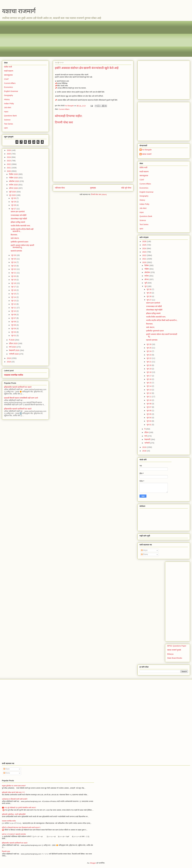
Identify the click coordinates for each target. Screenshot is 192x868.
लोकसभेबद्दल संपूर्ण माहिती (19, 219)
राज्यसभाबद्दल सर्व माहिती (19, 215)
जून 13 (14, 301)
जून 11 (14, 308)
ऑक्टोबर (147, 272)
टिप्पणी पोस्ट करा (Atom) (99, 194)
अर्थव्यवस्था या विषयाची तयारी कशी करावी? (15, 799)
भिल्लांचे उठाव (6, 851)
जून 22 (14, 269)
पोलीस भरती (8, 67)
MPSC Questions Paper (177, 646)
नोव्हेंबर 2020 (14, 178)
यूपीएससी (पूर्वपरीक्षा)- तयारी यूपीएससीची (14, 814)
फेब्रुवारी (148, 439)
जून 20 (14, 276)
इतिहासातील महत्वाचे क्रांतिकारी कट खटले (18, 387)
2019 (9, 358)
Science (7, 120)
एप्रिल (147, 432)
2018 (9, 362)
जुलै (146, 283)
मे (145, 429)
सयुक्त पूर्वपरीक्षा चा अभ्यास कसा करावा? (14, 786)
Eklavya (170, 654)
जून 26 (14, 255)
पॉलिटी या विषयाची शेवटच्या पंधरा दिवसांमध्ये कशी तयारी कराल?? (21, 828)
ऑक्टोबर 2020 (14, 181)
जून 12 (14, 304)
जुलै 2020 (13, 192)
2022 (9, 164)
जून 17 (14, 287)
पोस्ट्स (144, 550)
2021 (9, 168)
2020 (9, 171)
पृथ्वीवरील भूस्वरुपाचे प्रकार (20, 242)
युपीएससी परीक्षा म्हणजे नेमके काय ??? (13, 792)
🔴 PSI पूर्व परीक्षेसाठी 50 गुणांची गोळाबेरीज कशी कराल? (19, 808)
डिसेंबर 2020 (14, 174)
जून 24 (14, 262)
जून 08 (14, 315)
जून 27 (14, 209)
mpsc (6, 112)
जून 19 (14, 280)
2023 (9, 161)
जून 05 (14, 325)
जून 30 (14, 198)
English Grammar (11, 91)
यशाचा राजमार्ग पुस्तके (174, 650)
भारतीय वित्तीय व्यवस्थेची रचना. (21, 226)
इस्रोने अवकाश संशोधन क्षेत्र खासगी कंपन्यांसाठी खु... (22, 246)
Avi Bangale (147, 150)
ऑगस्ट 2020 (14, 188)
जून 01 (14, 336)
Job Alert (8, 107)
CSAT (6, 79)
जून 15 (14, 294)
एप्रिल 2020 (13, 343)
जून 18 (14, 283)
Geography (9, 95)
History (7, 99)
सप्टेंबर (147, 276)
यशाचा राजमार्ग (19, 11)
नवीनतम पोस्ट (60, 188)
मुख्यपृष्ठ (93, 188)
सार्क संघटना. (15, 238)
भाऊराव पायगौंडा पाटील (14, 375)
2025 (9, 154)
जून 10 (14, 311)
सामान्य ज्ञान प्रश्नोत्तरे (18, 212)
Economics (8, 87)
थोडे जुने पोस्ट (126, 188)
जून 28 (14, 205)
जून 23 (14, 266)
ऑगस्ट (147, 279)
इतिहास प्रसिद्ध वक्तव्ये (18, 222)
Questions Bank (10, 116)
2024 (9, 157)
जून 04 (14, 328)
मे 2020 (12, 340)
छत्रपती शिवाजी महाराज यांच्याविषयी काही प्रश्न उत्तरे (21, 398)
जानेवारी (147, 443)
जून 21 (14, 273)
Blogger (93, 863)
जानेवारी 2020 (14, 354)
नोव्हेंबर (147, 269)
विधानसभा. (14, 235)
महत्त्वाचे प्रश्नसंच (16, 251)
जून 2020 (13, 195)
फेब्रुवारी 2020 (14, 350)
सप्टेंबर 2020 (14, 185)
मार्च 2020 (13, 347)
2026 (9, 150)
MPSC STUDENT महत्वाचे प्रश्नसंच (14, 834)
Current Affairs (64, 109)
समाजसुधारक (8, 75)
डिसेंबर (147, 265)
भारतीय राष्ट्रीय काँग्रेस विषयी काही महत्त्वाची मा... (162, 320)
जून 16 (14, 290)
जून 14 (14, 297)
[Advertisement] (81, 39)
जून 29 (14, 202)
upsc (6, 128)
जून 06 (14, 322)
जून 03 (14, 332)
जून (146, 286)
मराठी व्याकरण (9, 71)
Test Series (9, 124)
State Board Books (175, 658)
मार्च (146, 436)
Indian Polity (9, 104)
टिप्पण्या (144, 554)
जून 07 (14, 318)
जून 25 (14, 259)
